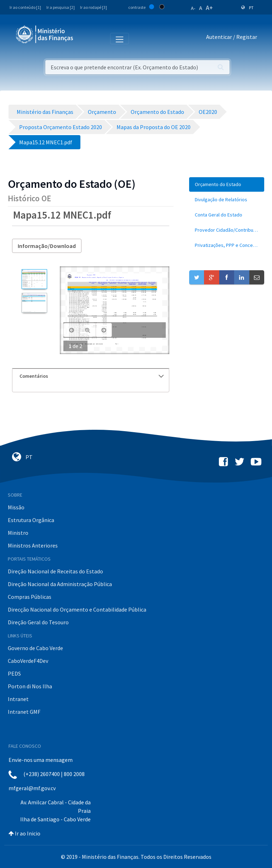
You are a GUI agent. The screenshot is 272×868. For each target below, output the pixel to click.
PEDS (14, 673)
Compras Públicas (30, 597)
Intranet (18, 699)
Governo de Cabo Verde (35, 648)
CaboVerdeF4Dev (28, 661)
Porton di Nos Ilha (30, 686)
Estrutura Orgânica (31, 520)
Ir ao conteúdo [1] (25, 7)
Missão (16, 507)
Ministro (18, 533)
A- (193, 8)
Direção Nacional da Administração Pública (60, 584)
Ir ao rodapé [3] (93, 7)
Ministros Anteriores (33, 545)
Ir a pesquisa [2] (61, 7)
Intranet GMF (24, 712)
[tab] (91, 376)
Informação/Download (47, 246)
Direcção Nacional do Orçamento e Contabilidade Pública (77, 609)
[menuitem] (227, 184)
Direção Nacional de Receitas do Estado (55, 571)
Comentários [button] (92, 376)
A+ (209, 8)
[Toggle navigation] (84, 38)
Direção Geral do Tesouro (38, 622)
